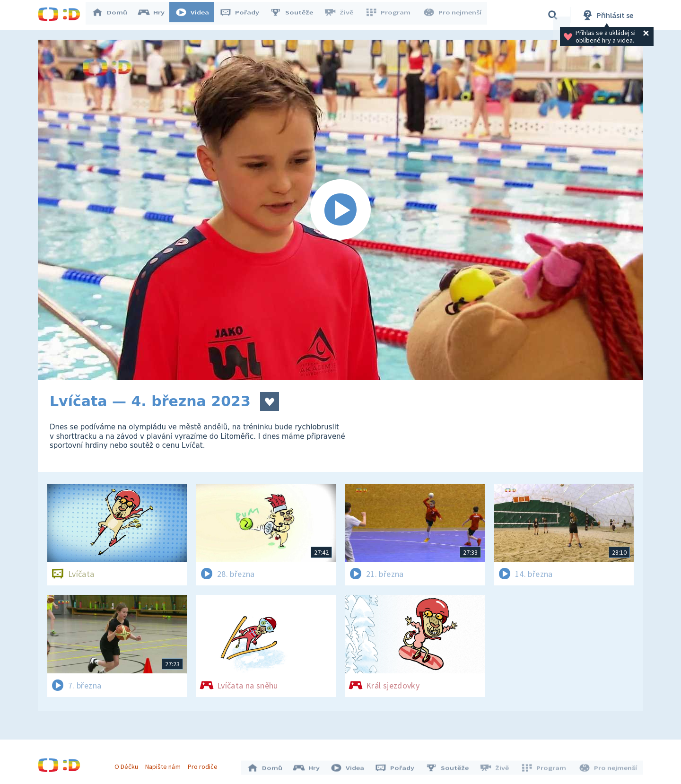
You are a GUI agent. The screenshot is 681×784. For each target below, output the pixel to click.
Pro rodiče (205, 764)
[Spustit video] (340, 210)
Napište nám (165, 764)
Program (391, 15)
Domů (114, 15)
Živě (343, 15)
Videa (197, 15)
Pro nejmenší (453, 15)
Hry (156, 15)
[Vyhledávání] (553, 15)
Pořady (244, 15)
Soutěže (296, 15)
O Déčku (129, 764)
